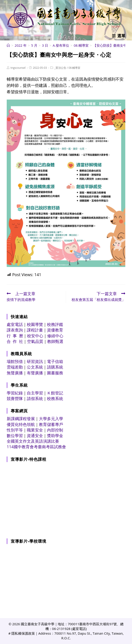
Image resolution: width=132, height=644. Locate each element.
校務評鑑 (55, 324)
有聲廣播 (35, 373)
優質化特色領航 (21, 424)
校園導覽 (35, 324)
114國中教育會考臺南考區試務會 (36, 447)
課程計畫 (35, 330)
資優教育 (55, 330)
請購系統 (55, 367)
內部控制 (55, 430)
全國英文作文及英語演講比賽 (33, 441)
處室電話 (15, 324)
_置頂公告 (60, 68)
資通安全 (35, 436)
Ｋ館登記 (55, 393)
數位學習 (15, 436)
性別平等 (15, 430)
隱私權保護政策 (23, 633)
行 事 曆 (15, 336)
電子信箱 (55, 361)
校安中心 (35, 336)
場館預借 (15, 361)
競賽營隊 (15, 398)
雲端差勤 (15, 367)
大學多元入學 (51, 419)
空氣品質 (35, 341)
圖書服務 (55, 373)
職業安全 (35, 430)
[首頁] (8, 45)
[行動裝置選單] (119, 36)
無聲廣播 (15, 373)
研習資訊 (35, 361)
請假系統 (35, 398)
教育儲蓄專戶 (51, 424)
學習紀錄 (15, 393)
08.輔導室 (74, 68)
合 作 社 (15, 341)
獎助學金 (55, 436)
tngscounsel (18, 68)
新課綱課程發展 (21, 419)
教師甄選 (55, 341)
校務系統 (55, 398)
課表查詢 (15, 330)
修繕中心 (55, 336)
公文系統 (35, 367)
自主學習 (35, 393)
